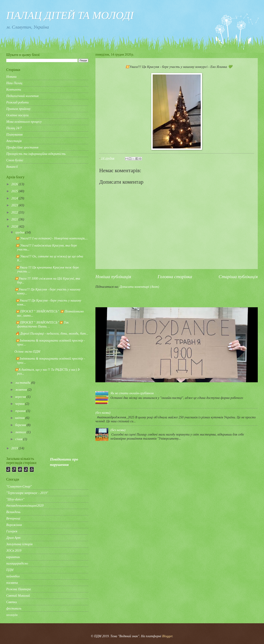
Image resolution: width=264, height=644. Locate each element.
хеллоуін (12, 615)
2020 (15, 227)
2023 (15, 205)
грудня (20, 232)
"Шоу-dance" (15, 499)
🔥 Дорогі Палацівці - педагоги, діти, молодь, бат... (51, 334)
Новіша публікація (113, 277)
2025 (15, 191)
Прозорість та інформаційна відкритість (36, 154)
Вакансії (12, 167)
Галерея (12, 531)
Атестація (14, 141)
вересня (21, 397)
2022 (15, 212)
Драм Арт (13, 538)
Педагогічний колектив (22, 96)
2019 (15, 448)
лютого (21, 432)
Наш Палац (14, 83)
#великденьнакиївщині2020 (25, 506)
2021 (15, 219)
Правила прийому (18, 109)
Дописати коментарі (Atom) (139, 287)
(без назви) (103, 413)
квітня (20, 418)
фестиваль (14, 608)
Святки (12, 602)
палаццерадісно (17, 563)
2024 (15, 198)
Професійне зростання (22, 147)
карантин (13, 557)
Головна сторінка (175, 277)
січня (19, 439)
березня (21, 425)
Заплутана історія (19, 544)
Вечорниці (13, 518)
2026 (15, 184)
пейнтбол (13, 576)
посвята (12, 583)
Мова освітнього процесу (24, 122)
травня (21, 411)
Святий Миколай (18, 596)
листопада (23, 383)
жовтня (21, 390)
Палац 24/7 (14, 128)
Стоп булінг (15, 160)
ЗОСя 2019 (14, 551)
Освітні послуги (17, 115)
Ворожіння (14, 525)
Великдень (13, 512)
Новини (11, 77)
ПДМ (10, 570)
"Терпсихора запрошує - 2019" (27, 493)
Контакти (14, 89)
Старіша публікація (238, 277)
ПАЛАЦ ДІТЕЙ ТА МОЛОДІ (70, 15)
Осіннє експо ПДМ (27, 352)
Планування (14, 135)
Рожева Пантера (18, 589)
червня (20, 404)
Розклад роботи (17, 102)
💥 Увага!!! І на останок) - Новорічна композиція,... (51, 238)
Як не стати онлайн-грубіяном (132, 393)
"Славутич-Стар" (19, 486)
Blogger (167, 636)
